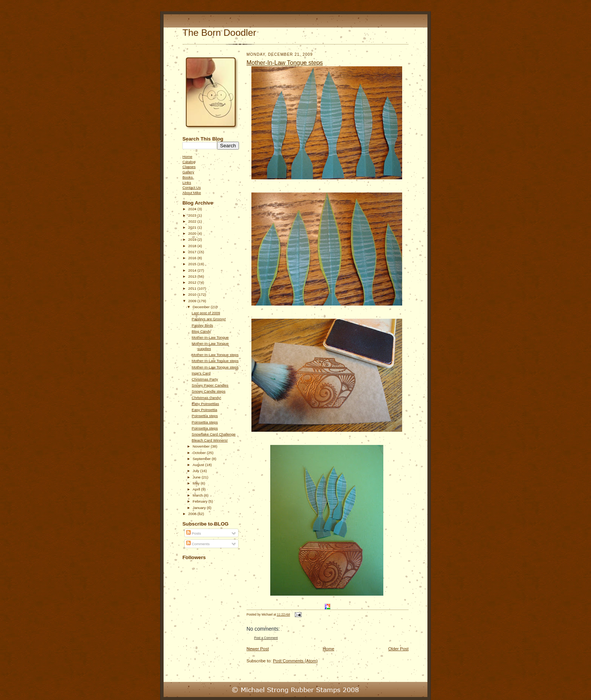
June (197, 477)
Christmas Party (205, 379)
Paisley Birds (203, 325)
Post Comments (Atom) (295, 661)
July (196, 471)
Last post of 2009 (206, 313)
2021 (193, 227)
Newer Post (258, 649)
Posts (194, 533)
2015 (193, 264)
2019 (193, 239)
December (202, 307)
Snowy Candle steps (209, 391)
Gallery (188, 172)
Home (187, 157)
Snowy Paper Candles (210, 385)
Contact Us (192, 187)
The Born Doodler (219, 33)
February (201, 501)
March (198, 495)
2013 (193, 276)
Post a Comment (266, 638)
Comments (198, 544)
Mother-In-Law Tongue (210, 337)
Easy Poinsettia (205, 410)
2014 (193, 270)
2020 (193, 233)
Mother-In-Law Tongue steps (215, 355)
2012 (193, 282)
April (197, 489)
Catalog (189, 162)
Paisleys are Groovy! (209, 319)
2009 (193, 301)
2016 (193, 258)
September (202, 459)
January (200, 508)
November (202, 446)
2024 (193, 209)
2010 (193, 294)
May (197, 483)
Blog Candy (201, 331)
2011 (193, 288)
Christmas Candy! (207, 398)
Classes (189, 167)
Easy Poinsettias (206, 404)
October (200, 453)
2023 (193, 215)
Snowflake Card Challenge (214, 434)
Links (187, 183)
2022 (193, 221)
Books (188, 177)
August (199, 465)
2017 (193, 252)
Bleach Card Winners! (210, 440)
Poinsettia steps (205, 416)
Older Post (398, 649)
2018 (193, 246)
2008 (193, 514)
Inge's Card (201, 373)
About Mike (192, 193)
